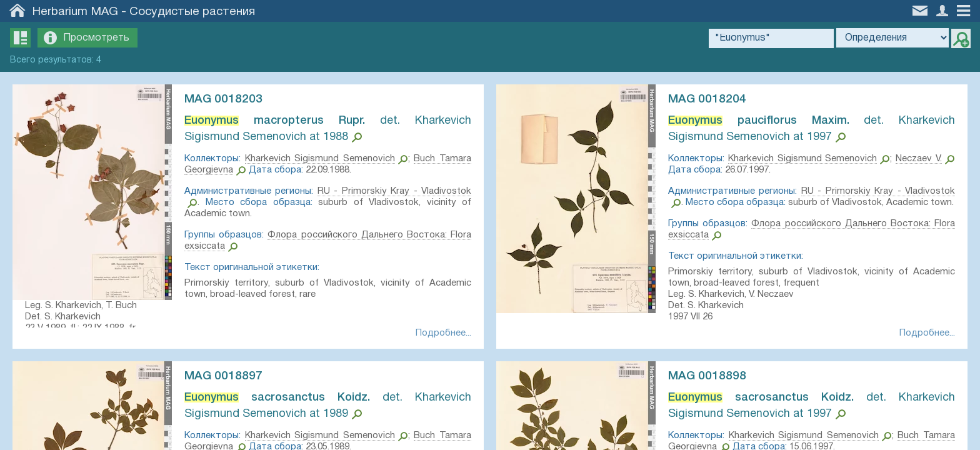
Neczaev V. (919, 159)
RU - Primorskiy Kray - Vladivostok (394, 191)
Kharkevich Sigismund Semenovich (320, 159)
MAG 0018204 (707, 99)
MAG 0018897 (223, 376)
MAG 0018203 (223, 99)
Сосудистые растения (192, 12)
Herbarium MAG (75, 12)
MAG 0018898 (707, 376)
